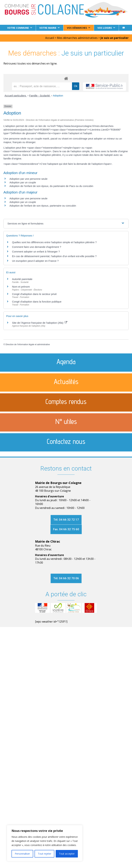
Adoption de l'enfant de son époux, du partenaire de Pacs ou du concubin (51, 186)
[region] (45, 843)
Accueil (50, 38)
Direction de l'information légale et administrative (28, 344)
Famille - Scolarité (40, 96)
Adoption (58, 96)
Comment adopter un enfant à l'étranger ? (36, 252)
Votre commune (18, 28)
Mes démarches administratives (77, 38)
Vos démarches (77, 28)
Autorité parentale (22, 279)
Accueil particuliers (16, 96)
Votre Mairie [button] (48, 28)
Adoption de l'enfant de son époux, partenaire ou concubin (43, 206)
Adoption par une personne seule (28, 179)
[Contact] (124, 28)
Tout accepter (67, 854)
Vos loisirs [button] (105, 28)
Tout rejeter (45, 854)
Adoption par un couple (23, 182)
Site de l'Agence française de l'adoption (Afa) (40, 323)
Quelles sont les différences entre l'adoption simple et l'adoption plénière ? (54, 242)
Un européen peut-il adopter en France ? (35, 261)
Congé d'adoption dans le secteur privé (34, 294)
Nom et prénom (21, 287)
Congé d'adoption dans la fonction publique (37, 302)
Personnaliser (22, 854)
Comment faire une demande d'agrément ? (37, 247)
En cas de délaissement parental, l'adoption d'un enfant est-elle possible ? (54, 256)
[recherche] (42, 86)
